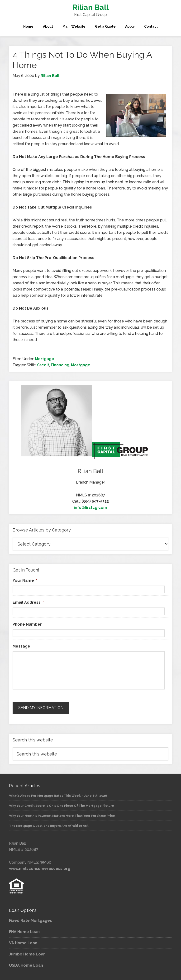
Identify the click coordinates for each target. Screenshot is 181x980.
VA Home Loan (23, 942)
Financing (60, 365)
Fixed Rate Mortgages (31, 920)
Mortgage (45, 359)
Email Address (28, 602)
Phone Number (27, 624)
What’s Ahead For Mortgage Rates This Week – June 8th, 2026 (58, 795)
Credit (43, 365)
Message (21, 646)
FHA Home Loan (24, 931)
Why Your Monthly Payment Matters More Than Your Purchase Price (62, 815)
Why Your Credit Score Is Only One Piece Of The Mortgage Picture (62, 805)
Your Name (25, 580)
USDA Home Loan (26, 965)
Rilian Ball (91, 7)
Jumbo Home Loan (27, 953)
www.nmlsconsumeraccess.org (40, 868)
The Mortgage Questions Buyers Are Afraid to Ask (49, 825)
